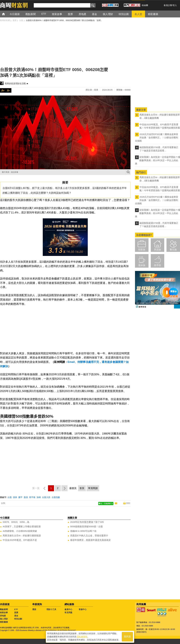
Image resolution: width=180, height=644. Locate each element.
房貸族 (157, 250)
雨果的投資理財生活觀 (15, 84)
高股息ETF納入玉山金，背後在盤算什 (89, 535)
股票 (16, 613)
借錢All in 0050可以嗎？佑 (83, 531)
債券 (15, 497)
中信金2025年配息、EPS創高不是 (20, 540)
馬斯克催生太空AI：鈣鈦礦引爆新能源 (22, 535)
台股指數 (56, 497)
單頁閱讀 (93, 488)
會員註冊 (168, 5)
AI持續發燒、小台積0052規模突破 (20, 531)
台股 (10, 497)
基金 (16, 616)
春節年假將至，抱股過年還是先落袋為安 (90, 540)
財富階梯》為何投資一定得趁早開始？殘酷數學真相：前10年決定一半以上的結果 (157, 160)
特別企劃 (18, 619)
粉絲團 (145, 5)
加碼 (39, 497)
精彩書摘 (4, 622)
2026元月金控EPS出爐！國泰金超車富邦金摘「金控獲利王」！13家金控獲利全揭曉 (157, 137)
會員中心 (68, 609)
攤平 (20, 497)
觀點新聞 (4, 609)
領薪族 (142, 250)
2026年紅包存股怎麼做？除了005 (87, 522)
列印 (128, 503)
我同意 (127, 637)
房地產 (3, 616)
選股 (34, 609)
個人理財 (4, 619)
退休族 (142, 265)
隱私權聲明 (82, 637)
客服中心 (83, 609)
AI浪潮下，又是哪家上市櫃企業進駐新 (22, 526)
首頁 (6, 14)
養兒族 (173, 250)
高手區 (157, 265)
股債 (26, 497)
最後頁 (73, 488)
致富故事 (4, 613)
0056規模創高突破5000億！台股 (86, 526)
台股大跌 (46, 497)
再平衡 (32, 497)
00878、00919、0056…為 (16, 522)
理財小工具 (51, 609)
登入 (175, 5)
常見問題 (68, 613)
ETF (16, 609)
